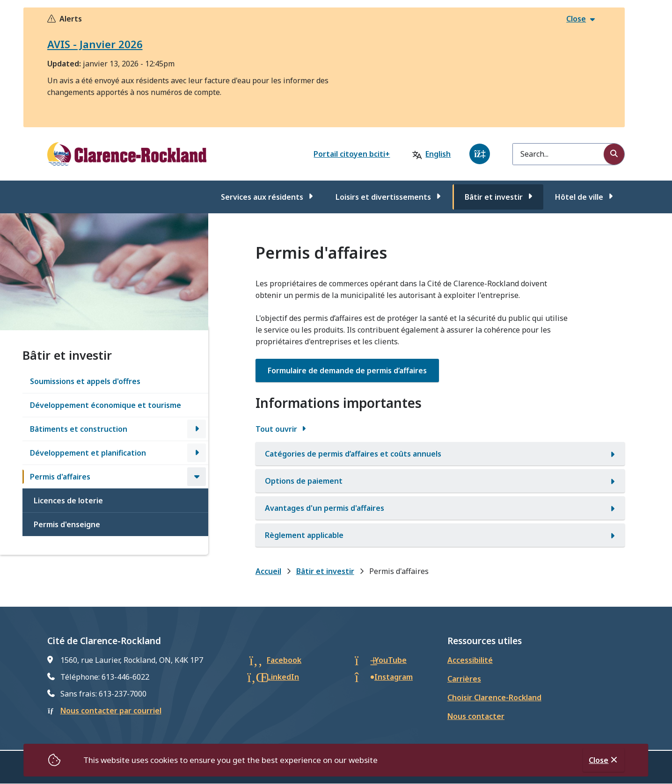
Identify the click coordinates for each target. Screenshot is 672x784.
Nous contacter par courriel (111, 711)
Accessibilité (470, 660)
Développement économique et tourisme (106, 405)
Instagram (394, 677)
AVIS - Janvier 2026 (95, 44)
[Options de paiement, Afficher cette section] (440, 481)
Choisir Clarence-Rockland (494, 697)
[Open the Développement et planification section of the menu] (197, 453)
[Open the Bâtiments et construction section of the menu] (197, 429)
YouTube (391, 660)
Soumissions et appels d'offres (85, 381)
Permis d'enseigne (67, 524)
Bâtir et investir (494, 197)
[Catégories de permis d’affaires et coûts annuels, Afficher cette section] (440, 454)
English (438, 154)
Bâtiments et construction (79, 429)
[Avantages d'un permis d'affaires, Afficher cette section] (440, 508)
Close (599, 760)
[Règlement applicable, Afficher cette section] (440, 535)
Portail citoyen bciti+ (352, 154)
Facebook (284, 660)
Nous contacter (476, 716)
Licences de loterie (68, 501)
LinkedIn (283, 677)
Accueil (268, 571)
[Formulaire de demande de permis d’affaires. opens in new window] (347, 370)
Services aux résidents (262, 197)
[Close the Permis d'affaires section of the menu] (197, 477)
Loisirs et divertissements (383, 197)
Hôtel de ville (579, 197)
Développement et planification (88, 453)
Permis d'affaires (60, 477)
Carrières (464, 679)
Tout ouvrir (276, 429)
